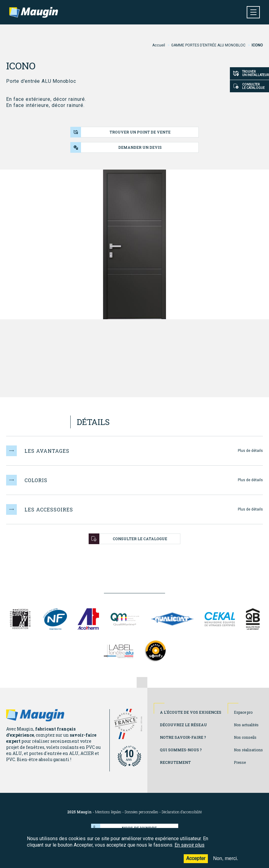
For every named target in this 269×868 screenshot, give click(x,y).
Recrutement (175, 762)
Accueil (159, 45)
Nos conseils (245, 737)
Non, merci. (226, 861)
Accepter (196, 861)
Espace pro (243, 712)
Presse (240, 762)
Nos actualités (246, 725)
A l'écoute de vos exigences (191, 712)
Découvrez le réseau (183, 725)
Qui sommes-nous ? (181, 750)
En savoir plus (190, 847)
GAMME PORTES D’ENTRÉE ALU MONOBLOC (208, 45)
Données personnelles (142, 812)
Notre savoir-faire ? (183, 737)
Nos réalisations (248, 750)
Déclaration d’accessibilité (182, 812)
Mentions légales (108, 812)
